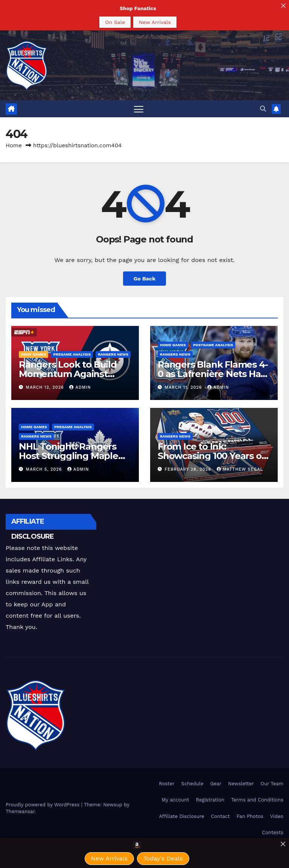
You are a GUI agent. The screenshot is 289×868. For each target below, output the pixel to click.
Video (277, 816)
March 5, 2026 (45, 469)
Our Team (272, 784)
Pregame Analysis (72, 354)
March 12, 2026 (46, 387)
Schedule (192, 784)
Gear (216, 784)
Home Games (173, 345)
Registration (210, 800)
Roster (167, 784)
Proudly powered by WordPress (43, 805)
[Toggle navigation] (139, 109)
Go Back (144, 279)
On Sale (115, 22)
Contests (273, 832)
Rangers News (113, 354)
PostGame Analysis (213, 345)
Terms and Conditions (257, 800)
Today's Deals (163, 858)
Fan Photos (250, 816)
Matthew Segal (240, 469)
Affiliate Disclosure (182, 816)
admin (80, 387)
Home (14, 145)
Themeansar (20, 811)
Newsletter (241, 784)
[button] (263, 109)
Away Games (33, 354)
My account (175, 800)
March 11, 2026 (184, 387)
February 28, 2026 (189, 469)
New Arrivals (155, 22)
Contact (221, 816)
